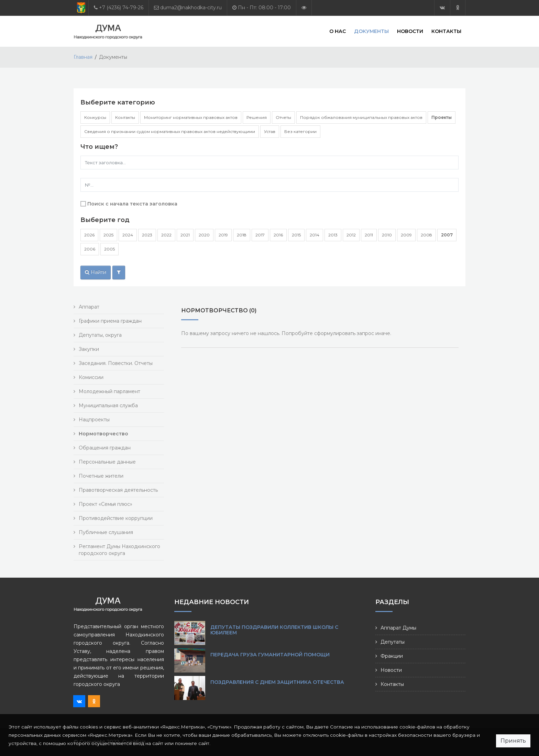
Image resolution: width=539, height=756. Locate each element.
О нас (338, 31)
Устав (270, 131)
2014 (315, 235)
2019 (223, 235)
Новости (410, 31)
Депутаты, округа (100, 335)
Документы (371, 31)
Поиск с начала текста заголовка (132, 204)
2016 (278, 235)
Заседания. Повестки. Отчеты (116, 363)
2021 (185, 235)
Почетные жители (101, 476)
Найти (96, 272)
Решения (257, 117)
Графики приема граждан (110, 321)
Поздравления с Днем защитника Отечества (277, 682)
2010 (387, 235)
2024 (128, 235)
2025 (108, 235)
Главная (83, 57)
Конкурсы (95, 117)
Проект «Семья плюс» (106, 504)
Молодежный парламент (109, 391)
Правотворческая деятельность (118, 490)
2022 (166, 235)
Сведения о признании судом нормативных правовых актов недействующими (170, 131)
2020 (204, 235)
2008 (426, 235)
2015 (296, 235)
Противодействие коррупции (116, 518)
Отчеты (283, 117)
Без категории (300, 131)
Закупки (89, 349)
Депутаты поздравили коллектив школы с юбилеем (274, 630)
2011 (369, 235)
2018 (242, 235)
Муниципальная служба (108, 405)
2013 (333, 235)
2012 (351, 235)
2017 (260, 235)
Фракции (392, 656)
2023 (147, 235)
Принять (513, 741)
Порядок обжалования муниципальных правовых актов (361, 117)
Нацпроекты (94, 420)
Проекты (442, 117)
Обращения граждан (105, 448)
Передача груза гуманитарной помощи (270, 655)
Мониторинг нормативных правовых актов (191, 117)
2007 (447, 235)
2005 (109, 249)
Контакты (446, 31)
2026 (89, 235)
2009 (406, 235)
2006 (90, 249)
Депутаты (393, 642)
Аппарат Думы (398, 628)
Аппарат (89, 307)
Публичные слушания (106, 532)
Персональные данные (107, 462)
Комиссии (91, 377)
